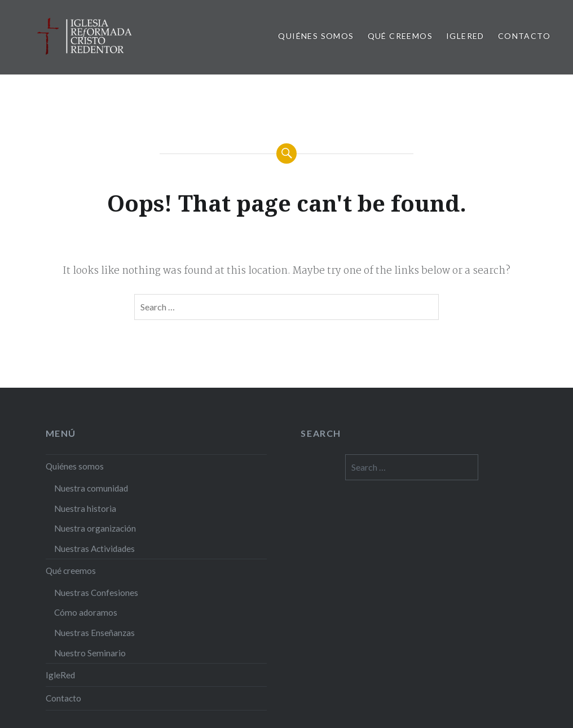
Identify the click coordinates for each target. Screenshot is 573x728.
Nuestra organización (95, 528)
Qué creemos (400, 36)
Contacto (524, 36)
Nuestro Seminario (90, 653)
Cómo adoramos (86, 612)
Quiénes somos (316, 36)
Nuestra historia (85, 508)
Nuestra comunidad (91, 488)
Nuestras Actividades (94, 549)
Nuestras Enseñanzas (94, 633)
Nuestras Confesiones (96, 593)
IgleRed (465, 36)
